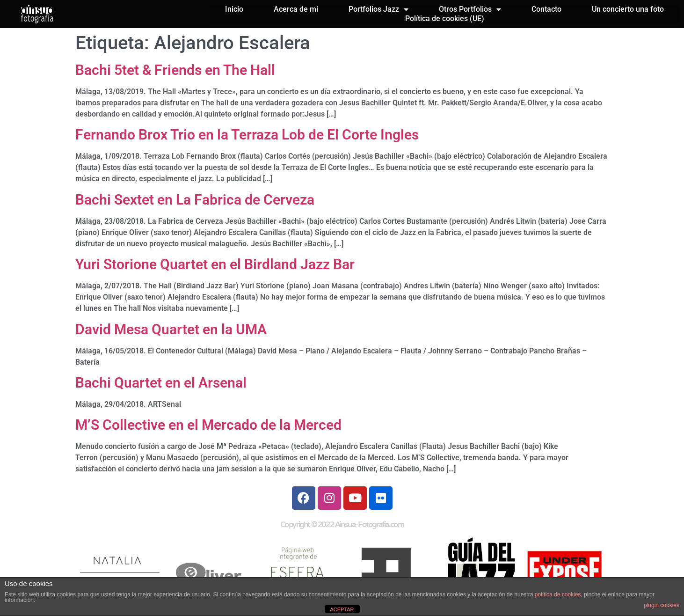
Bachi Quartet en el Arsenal (161, 383)
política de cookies (558, 594)
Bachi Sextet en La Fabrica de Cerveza (195, 200)
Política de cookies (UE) (445, 18)
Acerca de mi (296, 9)
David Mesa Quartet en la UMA (171, 329)
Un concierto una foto (628, 9)
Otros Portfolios (470, 9)
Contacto (546, 9)
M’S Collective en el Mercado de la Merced (208, 425)
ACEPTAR (342, 609)
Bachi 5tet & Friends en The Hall (175, 70)
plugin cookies (662, 605)
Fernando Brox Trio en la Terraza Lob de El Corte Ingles (247, 135)
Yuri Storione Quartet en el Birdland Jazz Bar (215, 264)
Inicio (234, 9)
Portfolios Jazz (378, 9)
